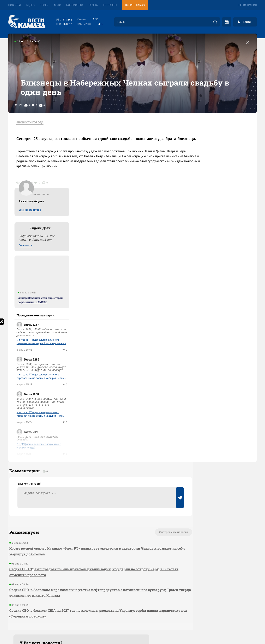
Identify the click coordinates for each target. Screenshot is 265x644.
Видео (30, 5)
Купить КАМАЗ (135, 5)
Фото (57, 5)
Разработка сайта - (241, 632)
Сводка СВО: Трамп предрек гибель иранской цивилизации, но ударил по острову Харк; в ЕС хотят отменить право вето (85, 507)
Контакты (110, 5)
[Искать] (215, 22)
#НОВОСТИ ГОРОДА (32, 136)
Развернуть (133, 616)
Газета (93, 5)
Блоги (44, 5)
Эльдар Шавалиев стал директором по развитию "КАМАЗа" (222, 231)
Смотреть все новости (145, 468)
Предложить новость (216, 481)
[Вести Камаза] (27, 22)
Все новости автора (211, 141)
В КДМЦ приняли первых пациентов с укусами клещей (220, 377)
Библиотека (75, 5)
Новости (14, 5)
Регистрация (248, 5)
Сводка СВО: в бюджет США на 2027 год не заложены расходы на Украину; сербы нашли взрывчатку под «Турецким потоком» (83, 549)
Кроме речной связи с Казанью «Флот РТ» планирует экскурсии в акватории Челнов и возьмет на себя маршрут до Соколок (82, 487)
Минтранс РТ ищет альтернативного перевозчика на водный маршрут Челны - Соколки (222, 273)
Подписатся (207, 176)
